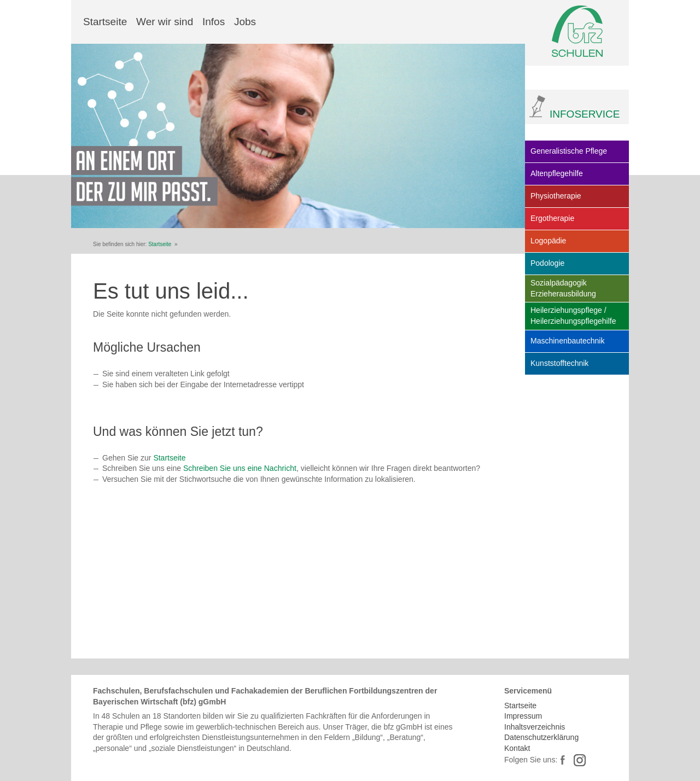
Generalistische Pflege (569, 151)
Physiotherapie (556, 196)
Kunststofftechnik (559, 363)
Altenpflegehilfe (557, 173)
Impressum (523, 716)
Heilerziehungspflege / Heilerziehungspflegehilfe (573, 316)
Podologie (547, 263)
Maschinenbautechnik (567, 341)
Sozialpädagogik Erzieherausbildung (563, 288)
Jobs (245, 22)
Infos (214, 22)
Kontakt (517, 748)
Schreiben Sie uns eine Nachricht (240, 468)
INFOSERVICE (585, 114)
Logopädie (548, 241)
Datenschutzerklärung (541, 737)
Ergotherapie (552, 218)
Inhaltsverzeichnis (535, 727)
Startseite (105, 22)
